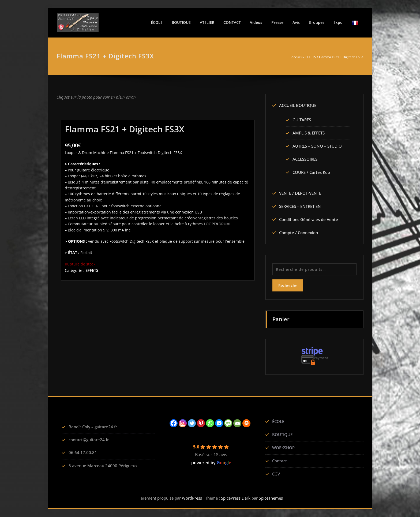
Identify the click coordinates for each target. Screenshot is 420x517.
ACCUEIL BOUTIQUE (298, 106)
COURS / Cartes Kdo (311, 173)
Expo (338, 22)
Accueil (297, 57)
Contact (280, 461)
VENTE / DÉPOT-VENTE (300, 194)
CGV (276, 474)
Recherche (288, 286)
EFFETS (311, 57)
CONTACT (232, 22)
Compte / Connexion (299, 233)
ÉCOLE (157, 22)
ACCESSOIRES (305, 159)
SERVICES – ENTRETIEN (300, 207)
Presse (277, 22)
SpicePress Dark (236, 498)
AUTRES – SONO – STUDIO (317, 146)
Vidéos (256, 22)
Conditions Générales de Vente (309, 220)
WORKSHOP (283, 448)
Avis (296, 22)
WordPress (192, 498)
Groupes (317, 22)
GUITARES (302, 120)
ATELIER (207, 22)
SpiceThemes (270, 498)
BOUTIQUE (181, 22)
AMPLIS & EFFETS (309, 133)
